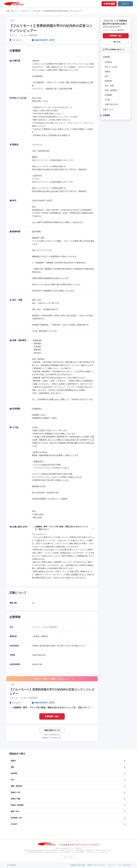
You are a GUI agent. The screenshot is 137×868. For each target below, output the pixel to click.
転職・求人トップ (12, 11)
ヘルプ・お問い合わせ (124, 865)
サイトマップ (112, 865)
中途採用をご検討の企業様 (78, 865)
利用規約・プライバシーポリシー (97, 865)
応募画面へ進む (52, 716)
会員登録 (109, 4)
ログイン (125, 4)
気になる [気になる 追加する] (117, 42)
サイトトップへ (68, 857)
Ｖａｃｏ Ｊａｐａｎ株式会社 (45, 627)
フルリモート (25, 11)
